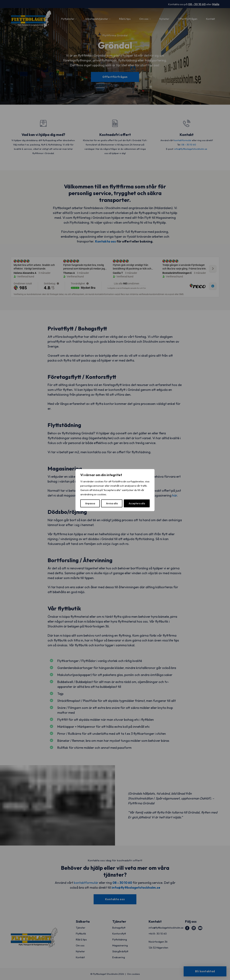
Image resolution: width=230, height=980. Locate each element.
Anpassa (90, 503)
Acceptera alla (137, 503)
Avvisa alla (112, 503)
